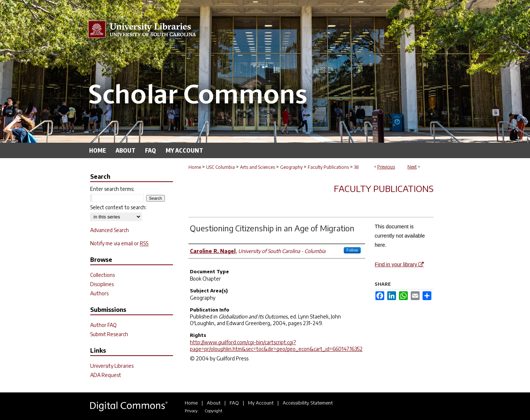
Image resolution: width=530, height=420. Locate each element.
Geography (291, 167)
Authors (99, 293)
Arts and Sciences (257, 167)
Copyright (213, 411)
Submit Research (109, 334)
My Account (261, 403)
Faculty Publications (328, 167)
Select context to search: (118, 207)
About (214, 403)
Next (412, 167)
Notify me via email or (119, 243)
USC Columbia (220, 167)
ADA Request (106, 375)
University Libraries (112, 366)
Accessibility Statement (308, 403)
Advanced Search (109, 230)
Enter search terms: (112, 189)
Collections (103, 275)
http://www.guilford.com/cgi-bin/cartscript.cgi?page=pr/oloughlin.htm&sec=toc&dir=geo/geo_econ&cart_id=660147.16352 (276, 346)
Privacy (191, 411)
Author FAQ (103, 325)
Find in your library (399, 264)
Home (195, 167)
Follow (352, 250)
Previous (386, 167)
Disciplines (102, 284)
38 (356, 167)
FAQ (234, 403)
